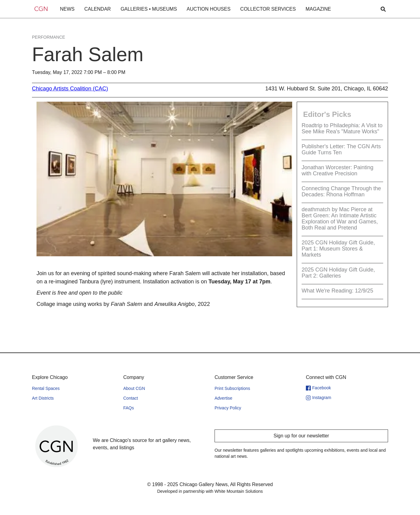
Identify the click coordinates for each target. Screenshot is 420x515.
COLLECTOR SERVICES (268, 9)
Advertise (223, 398)
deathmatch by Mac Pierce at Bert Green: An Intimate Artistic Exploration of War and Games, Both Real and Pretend (340, 219)
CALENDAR (98, 9)
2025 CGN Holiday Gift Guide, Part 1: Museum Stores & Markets (338, 249)
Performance (49, 37)
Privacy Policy (228, 408)
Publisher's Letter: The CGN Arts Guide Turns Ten (341, 149)
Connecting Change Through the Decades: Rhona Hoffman (341, 191)
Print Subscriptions (232, 388)
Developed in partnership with (210, 491)
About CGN (134, 388)
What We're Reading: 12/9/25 (337, 291)
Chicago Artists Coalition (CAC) (70, 89)
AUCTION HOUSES (208, 9)
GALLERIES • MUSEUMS (149, 9)
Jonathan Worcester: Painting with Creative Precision (338, 170)
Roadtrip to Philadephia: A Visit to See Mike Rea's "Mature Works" (342, 128)
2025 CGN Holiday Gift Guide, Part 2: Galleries (338, 273)
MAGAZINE (318, 9)
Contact (131, 398)
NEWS (67, 9)
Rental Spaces (46, 388)
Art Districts (43, 398)
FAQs (129, 408)
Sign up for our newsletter (301, 436)
